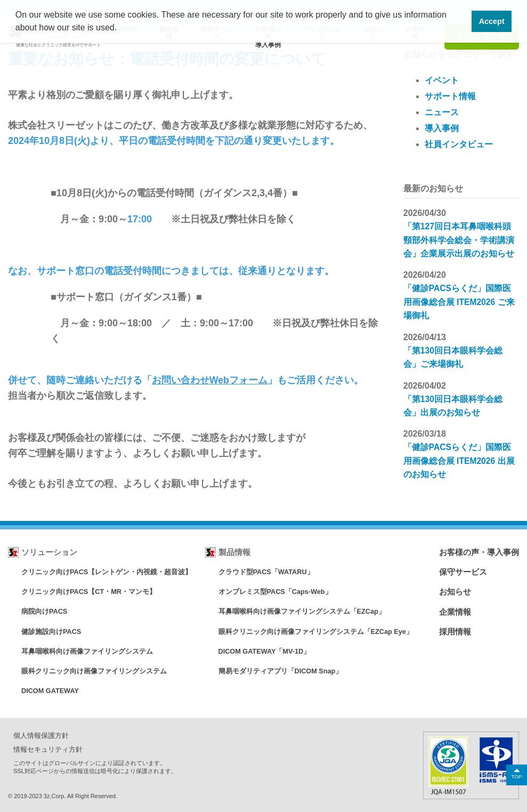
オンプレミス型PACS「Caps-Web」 (275, 592)
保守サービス (463, 572)
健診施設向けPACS (51, 631)
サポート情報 (450, 96)
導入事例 (442, 128)
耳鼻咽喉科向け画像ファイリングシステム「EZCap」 (302, 611)
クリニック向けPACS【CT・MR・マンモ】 (89, 592)
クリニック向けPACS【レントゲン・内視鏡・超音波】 (107, 572)
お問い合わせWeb (191, 380)
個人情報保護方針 (41, 735)
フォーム (249, 380)
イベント (442, 80)
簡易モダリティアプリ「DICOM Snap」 (281, 670)
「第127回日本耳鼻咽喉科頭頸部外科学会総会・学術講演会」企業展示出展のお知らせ (459, 240)
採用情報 (455, 631)
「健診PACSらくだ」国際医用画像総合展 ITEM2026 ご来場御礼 (460, 301)
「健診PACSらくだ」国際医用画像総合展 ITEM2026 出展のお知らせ (460, 458)
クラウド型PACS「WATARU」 (266, 572)
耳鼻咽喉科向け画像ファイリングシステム (87, 651)
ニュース (442, 112)
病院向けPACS (44, 611)
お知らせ (455, 592)
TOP (516, 776)
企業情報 (455, 611)
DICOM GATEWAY (51, 690)
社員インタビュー (459, 144)
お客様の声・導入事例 (479, 552)
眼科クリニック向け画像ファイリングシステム (94, 670)
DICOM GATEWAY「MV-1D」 (265, 651)
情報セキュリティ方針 (48, 748)
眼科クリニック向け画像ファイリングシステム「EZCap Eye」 (316, 631)
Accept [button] (492, 21)
